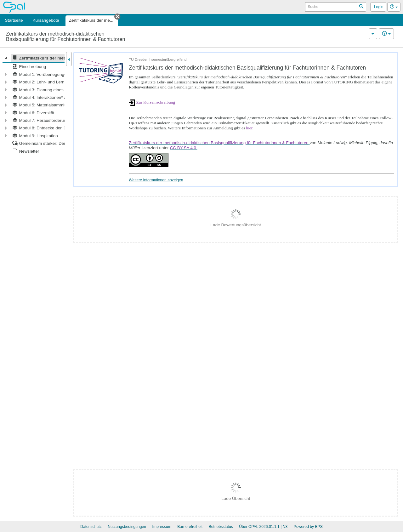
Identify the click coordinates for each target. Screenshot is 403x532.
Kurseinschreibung (159, 102)
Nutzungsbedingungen (127, 527)
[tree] (34, 105)
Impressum (162, 527)
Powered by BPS (308, 527)
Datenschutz (91, 527)
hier (249, 128)
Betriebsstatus (221, 527)
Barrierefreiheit (190, 527)
